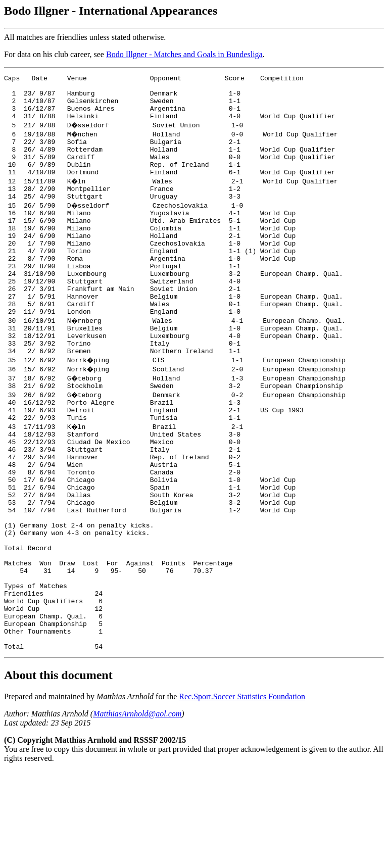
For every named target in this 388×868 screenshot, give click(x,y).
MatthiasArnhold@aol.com (137, 811)
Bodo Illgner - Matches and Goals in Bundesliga (184, 54)
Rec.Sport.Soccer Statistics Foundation (242, 793)
